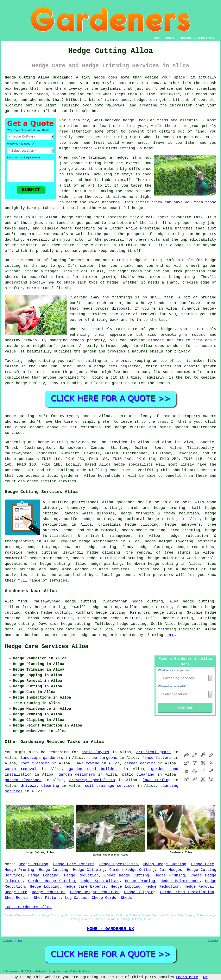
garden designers (77, 775)
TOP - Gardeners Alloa (28, 907)
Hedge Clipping (89, 870)
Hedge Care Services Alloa (47, 647)
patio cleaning (138, 775)
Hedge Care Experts (74, 864)
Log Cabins (76, 898)
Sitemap (8, 940)
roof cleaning (35, 763)
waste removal (21, 769)
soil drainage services (110, 786)
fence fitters (157, 758)
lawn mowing (87, 763)
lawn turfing (157, 780)
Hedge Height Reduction (95, 892)
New (20, 940)
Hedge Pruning (33, 864)
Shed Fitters (47, 898)
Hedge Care (203, 864)
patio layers (95, 752)
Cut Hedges (171, 870)
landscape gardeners (42, 758)
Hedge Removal (199, 887)
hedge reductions (195, 547)
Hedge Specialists (119, 864)
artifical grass (153, 752)
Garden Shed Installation (187, 892)
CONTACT (186, 38)
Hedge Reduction (81, 875)
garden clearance (23, 780)
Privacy (213, 940)
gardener (126, 502)
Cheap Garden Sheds (112, 898)
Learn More (187, 977)
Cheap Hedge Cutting (164, 864)
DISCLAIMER (206, 38)
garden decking (140, 763)
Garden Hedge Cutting (132, 870)
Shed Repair (17, 898)
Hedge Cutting (53, 870)
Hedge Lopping (43, 875)
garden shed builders (94, 769)
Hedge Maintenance (180, 881)
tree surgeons (103, 758)
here (170, 635)
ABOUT (170, 38)
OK (205, 977)
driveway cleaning (40, 786)
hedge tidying (42, 547)
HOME (157, 38)
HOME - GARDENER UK (110, 929)
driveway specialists (92, 780)
